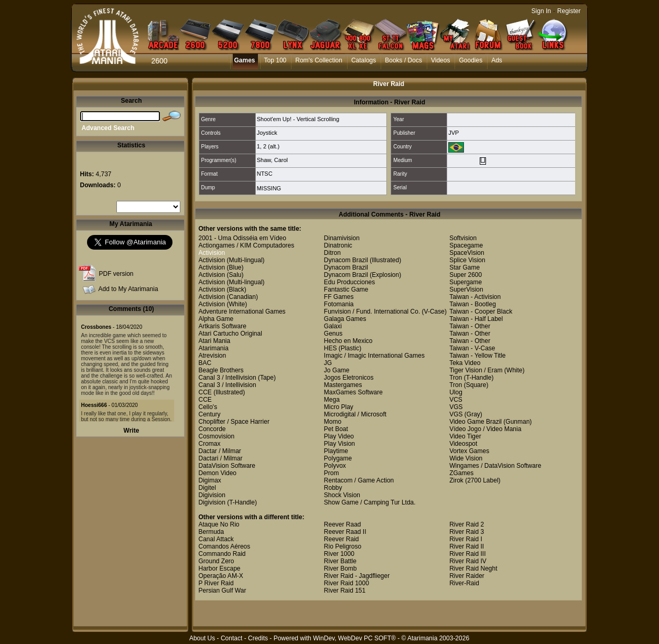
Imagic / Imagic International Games (374, 356)
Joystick (267, 133)
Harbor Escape (220, 568)
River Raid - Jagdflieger (357, 576)
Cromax (210, 444)
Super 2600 (466, 275)
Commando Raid (222, 554)
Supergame (466, 282)
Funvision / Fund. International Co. (372, 312)
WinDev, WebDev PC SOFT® (354, 638)
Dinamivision (342, 238)
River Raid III (467, 554)
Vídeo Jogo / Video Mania (485, 429)
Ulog (456, 392)
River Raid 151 (345, 591)
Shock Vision (342, 495)
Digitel (207, 488)
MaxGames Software (353, 392)
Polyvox (335, 466)
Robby (333, 488)
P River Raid (216, 583)
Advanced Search (108, 128)
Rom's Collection (319, 60)
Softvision (463, 238)
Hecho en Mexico (348, 341)
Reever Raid (342, 539)
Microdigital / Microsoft (355, 414)
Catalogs (364, 60)
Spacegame (466, 245)
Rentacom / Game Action (359, 480)
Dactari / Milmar (221, 458)
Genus (333, 334)
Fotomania (339, 304)
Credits (258, 638)
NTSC (265, 174)
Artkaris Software (223, 326)
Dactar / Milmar (220, 451)
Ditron (332, 253)
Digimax (210, 480)
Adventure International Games (242, 312)
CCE (205, 392)
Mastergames (343, 385)
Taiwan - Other (470, 326)
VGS (456, 407)
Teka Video (465, 363)
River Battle (340, 561)
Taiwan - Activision (475, 297)
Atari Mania (215, 341)
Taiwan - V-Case (472, 348)
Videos (440, 60)
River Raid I (466, 539)
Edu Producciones (349, 282)
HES (331, 348)
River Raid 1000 (347, 583)
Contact (231, 638)
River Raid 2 (467, 524)
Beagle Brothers (221, 370)
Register (569, 11)
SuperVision (466, 289)
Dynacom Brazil (346, 260)
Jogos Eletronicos (349, 378)
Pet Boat (336, 429)
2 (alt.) (271, 146)
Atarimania (214, 348)
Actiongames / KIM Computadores (247, 245)
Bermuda (212, 532)
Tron (456, 378)
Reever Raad (343, 524)
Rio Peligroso (343, 546)
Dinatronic (338, 245)
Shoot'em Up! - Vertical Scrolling (298, 119)
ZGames (461, 473)
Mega (332, 400)
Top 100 (276, 60)
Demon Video (218, 473)
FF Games (339, 297)
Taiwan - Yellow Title (477, 356)
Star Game (464, 267)
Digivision (212, 495)
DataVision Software (227, 466)
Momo (333, 422)
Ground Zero (217, 561)
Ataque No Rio (219, 524)
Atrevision (213, 356)
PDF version (116, 274)
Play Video (339, 436)
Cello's (208, 407)
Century (210, 414)
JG (328, 363)
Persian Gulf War (223, 591)
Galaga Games (345, 319)
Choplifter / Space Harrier (234, 422)
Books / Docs (403, 60)
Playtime (336, 451)
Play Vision (339, 444)
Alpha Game (216, 319)
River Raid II (467, 546)
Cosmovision (217, 436)
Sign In (541, 11)
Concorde (212, 429)
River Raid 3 (467, 532)
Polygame (338, 458)
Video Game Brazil (476, 422)
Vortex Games (469, 451)
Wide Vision (466, 458)
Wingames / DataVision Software (495, 466)
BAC (205, 363)
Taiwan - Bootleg (473, 304)
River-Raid (464, 583)
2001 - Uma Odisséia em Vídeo (242, 238)
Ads (497, 60)
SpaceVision (467, 253)
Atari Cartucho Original (230, 334)
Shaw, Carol (272, 160)
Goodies (471, 60)
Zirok (456, 480)
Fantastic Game (346, 289)
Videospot (463, 444)
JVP (453, 133)
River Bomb (341, 568)
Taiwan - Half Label (476, 319)
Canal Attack (216, 539)
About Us (202, 638)
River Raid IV (468, 561)
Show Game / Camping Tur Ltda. (370, 502)
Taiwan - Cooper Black (481, 312)
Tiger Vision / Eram (476, 370)
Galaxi (333, 326)
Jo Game (337, 370)
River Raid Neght (473, 568)
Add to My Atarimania (128, 289)
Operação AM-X (221, 576)
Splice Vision (467, 260)
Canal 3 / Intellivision (228, 378)
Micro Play (339, 407)
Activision (212, 253)
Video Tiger (465, 436)
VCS (456, 400)
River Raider (467, 576)
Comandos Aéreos (225, 546)
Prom (332, 473)
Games (245, 60)
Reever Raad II (345, 532)
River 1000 (339, 554)
